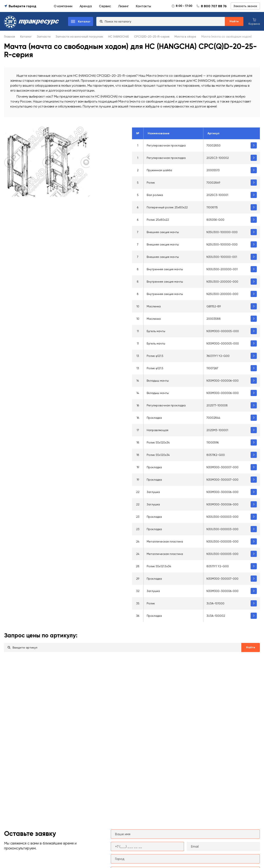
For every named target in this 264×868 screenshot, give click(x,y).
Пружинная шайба (159, 170)
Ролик (151, 183)
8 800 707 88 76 (214, 6)
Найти (234, 21)
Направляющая (157, 430)
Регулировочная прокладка (166, 145)
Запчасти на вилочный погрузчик (79, 37)
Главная (10, 37)
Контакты (143, 6)
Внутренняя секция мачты (165, 269)
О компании (63, 6)
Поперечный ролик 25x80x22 (167, 207)
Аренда (86, 6)
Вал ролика (155, 195)
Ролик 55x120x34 (158, 442)
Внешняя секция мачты (163, 232)
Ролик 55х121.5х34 (159, 566)
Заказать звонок (245, 6)
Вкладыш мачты (158, 381)
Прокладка (154, 418)
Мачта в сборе (185, 37)
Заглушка (153, 492)
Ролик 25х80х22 (158, 220)
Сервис (105, 6)
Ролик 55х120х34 (158, 455)
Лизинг (123, 6)
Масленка (154, 306)
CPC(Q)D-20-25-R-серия (152, 37)
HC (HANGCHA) (119, 37)
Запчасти (44, 37)
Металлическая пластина (165, 541)
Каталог (26, 37)
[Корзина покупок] (254, 21)
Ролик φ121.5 (155, 356)
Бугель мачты (156, 331)
